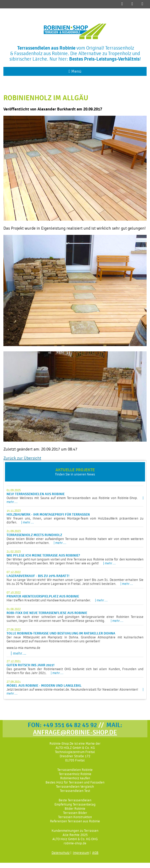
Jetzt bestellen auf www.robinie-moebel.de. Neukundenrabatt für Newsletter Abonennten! (75, 688)
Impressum (81, 853)
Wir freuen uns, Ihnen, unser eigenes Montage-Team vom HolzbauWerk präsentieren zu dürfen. (75, 517)
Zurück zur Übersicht (22, 458)
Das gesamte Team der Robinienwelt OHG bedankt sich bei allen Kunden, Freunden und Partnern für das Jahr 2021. (75, 667)
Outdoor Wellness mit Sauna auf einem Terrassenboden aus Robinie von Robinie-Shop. (75, 496)
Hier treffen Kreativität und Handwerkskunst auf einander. (75, 596)
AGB (95, 853)
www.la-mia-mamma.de (23, 648)
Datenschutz (61, 853)
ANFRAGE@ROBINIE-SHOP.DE (75, 732)
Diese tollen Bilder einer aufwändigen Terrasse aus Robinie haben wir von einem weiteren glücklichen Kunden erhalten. (75, 537)
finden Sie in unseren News (75, 472)
